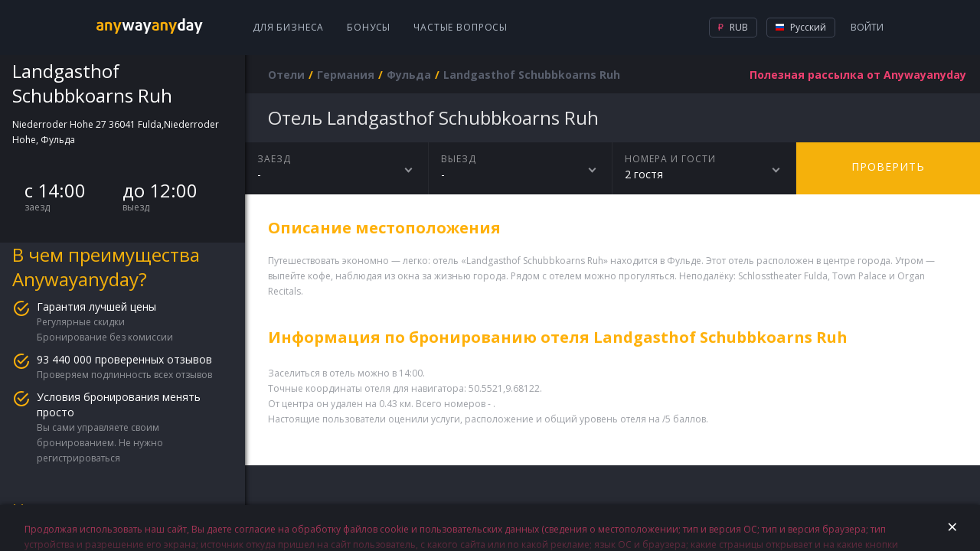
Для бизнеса (288, 27)
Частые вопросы (461, 27)
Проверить (888, 166)
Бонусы (369, 27)
